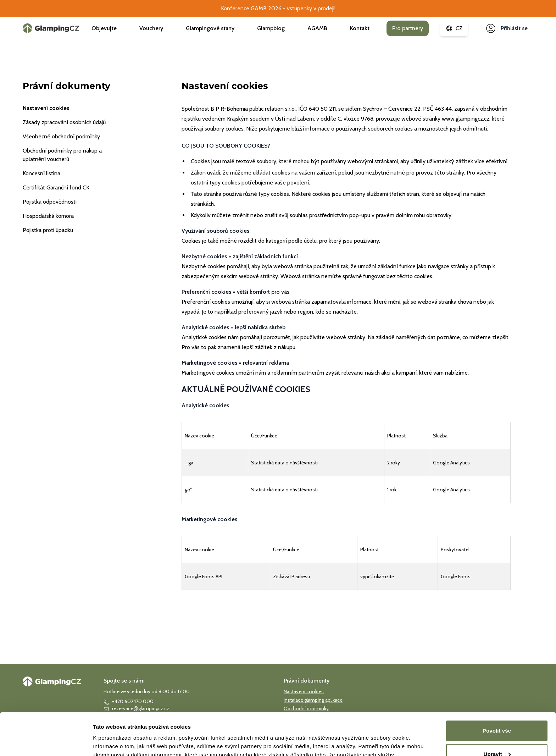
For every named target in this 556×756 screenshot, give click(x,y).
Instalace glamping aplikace (313, 700)
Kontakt (360, 28)
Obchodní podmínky (306, 708)
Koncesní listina (41, 173)
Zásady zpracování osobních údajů (64, 122)
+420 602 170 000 (129, 702)
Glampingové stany (210, 28)
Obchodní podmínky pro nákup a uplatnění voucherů (62, 155)
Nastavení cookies (46, 108)
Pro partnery (408, 28)
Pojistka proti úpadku (48, 230)
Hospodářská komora (48, 216)
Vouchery (151, 28)
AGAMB (317, 28)
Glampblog (271, 28)
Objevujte (104, 28)
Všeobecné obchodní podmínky (61, 136)
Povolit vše (497, 735)
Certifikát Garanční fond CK (56, 187)
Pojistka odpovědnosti (50, 202)
